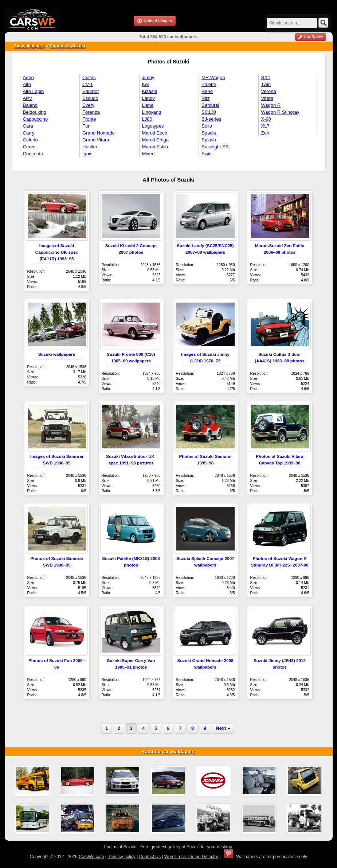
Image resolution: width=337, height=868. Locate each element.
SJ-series (211, 119)
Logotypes (153, 126)
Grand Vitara (96, 140)
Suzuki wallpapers (57, 354)
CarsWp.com (91, 857)
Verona (269, 91)
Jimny (148, 77)
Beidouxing (35, 112)
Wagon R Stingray (280, 112)
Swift (207, 154)
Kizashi (150, 91)
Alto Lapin (34, 91)
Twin (266, 84)
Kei (146, 84)
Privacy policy (122, 857)
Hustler (90, 147)
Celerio (30, 140)
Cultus (89, 77)
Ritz (205, 98)
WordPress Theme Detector (191, 857)
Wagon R (271, 105)
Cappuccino (36, 119)
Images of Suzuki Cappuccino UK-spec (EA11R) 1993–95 (57, 252)
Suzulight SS (215, 147)
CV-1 (88, 84)
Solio (207, 126)
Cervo (29, 147)
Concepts (33, 154)
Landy (148, 98)
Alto (27, 84)
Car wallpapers (29, 46)
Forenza (91, 112)
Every (88, 105)
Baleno (30, 105)
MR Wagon (213, 77)
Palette (209, 84)
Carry (29, 133)
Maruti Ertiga (156, 140)
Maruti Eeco (155, 133)
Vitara (267, 98)
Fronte (89, 119)
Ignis (87, 154)
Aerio (28, 77)
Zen (265, 133)
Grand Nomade (99, 133)
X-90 (266, 119)
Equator (91, 91)
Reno (207, 91)
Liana (148, 105)
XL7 (265, 126)
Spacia (209, 133)
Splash (209, 140)
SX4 (266, 77)
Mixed (148, 154)
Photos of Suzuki (68, 46)
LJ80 (147, 119)
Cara (28, 126)
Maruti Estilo (155, 147)
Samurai (210, 105)
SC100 (209, 112)
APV (28, 98)
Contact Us (150, 857)
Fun (86, 126)
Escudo (90, 98)
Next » (223, 728)
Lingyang (152, 112)
